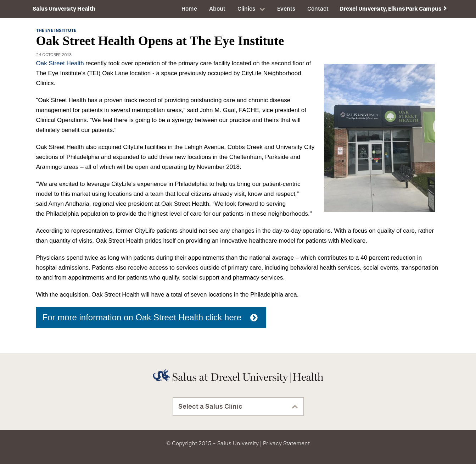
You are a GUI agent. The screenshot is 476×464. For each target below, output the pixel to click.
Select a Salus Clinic (210, 407)
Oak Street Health (60, 63)
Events (286, 9)
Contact (318, 9)
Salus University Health (64, 9)
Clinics (246, 9)
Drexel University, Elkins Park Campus (390, 9)
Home (189, 9)
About (217, 9)
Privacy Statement (286, 443)
